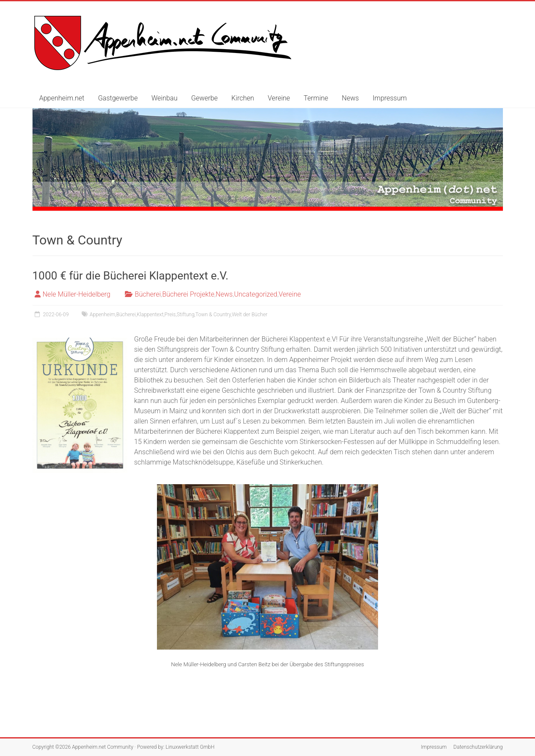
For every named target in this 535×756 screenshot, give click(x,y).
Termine (316, 98)
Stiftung (185, 315)
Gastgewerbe (118, 98)
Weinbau (164, 98)
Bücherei (148, 294)
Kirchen (243, 98)
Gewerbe (204, 98)
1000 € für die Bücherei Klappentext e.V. (131, 276)
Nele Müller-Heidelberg (77, 294)
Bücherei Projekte (188, 294)
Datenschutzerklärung (478, 747)
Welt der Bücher (250, 315)
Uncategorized (256, 294)
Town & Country (213, 315)
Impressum (390, 98)
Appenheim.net (62, 98)
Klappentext (150, 315)
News (350, 98)
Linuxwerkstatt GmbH (190, 747)
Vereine (279, 98)
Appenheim (103, 315)
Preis (170, 315)
